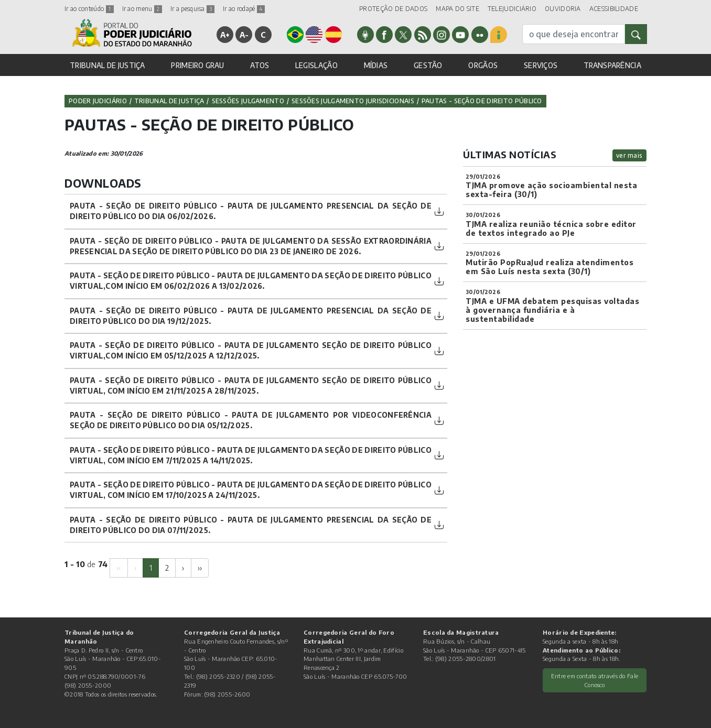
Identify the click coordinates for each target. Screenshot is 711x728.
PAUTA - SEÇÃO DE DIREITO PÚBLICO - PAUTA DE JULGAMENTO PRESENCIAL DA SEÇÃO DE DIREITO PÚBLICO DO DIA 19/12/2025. (251, 316)
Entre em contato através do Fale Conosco (595, 680)
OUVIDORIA (563, 9)
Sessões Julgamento (248, 101)
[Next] (183, 568)
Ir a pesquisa (192, 9)
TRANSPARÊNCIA (612, 65)
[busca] (574, 34)
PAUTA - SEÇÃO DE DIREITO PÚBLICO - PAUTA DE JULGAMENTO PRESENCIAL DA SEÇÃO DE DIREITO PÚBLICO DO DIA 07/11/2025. (251, 525)
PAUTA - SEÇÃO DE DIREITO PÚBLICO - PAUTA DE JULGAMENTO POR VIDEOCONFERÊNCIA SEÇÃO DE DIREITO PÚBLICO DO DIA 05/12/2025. (251, 420)
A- (244, 35)
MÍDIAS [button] (376, 65)
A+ (225, 35)
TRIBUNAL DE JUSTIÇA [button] (107, 65)
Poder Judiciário (98, 101)
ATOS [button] (260, 65)
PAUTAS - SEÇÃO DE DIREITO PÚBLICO (482, 101)
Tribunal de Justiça (169, 101)
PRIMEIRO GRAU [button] (197, 65)
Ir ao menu (142, 9)
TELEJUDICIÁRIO (512, 9)
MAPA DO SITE (457, 9)
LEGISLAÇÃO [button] (316, 65)
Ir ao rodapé (244, 9)
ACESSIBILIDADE (614, 9)
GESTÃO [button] (428, 65)
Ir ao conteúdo (89, 9)
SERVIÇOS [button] (541, 65)
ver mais (629, 155)
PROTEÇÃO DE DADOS (393, 9)
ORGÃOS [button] (483, 65)
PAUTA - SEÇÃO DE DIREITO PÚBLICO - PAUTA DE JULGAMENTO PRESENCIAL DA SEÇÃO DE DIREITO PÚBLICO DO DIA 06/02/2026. (251, 211)
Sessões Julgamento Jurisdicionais (353, 101)
